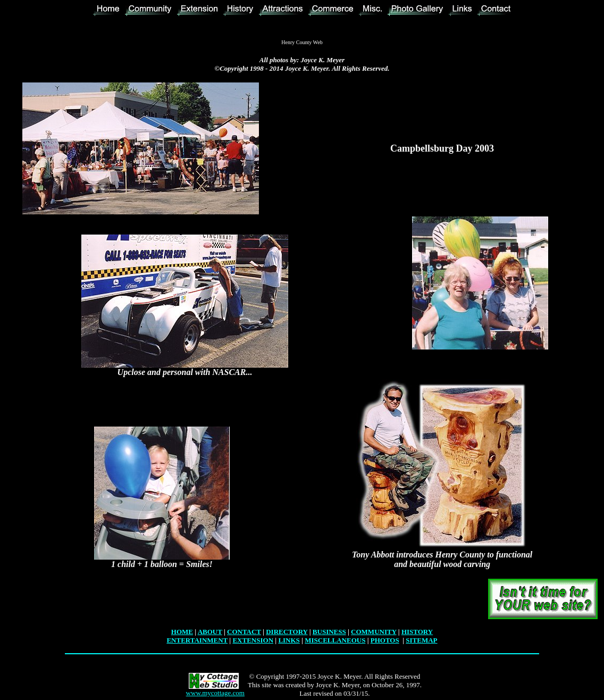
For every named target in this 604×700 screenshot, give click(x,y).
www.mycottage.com (215, 693)
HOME (182, 632)
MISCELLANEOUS (335, 640)
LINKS (289, 640)
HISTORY (417, 632)
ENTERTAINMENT (197, 640)
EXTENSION (253, 640)
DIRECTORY (287, 632)
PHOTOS (385, 640)
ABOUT (210, 632)
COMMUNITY (374, 632)
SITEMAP (421, 640)
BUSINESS (329, 632)
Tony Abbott (373, 555)
